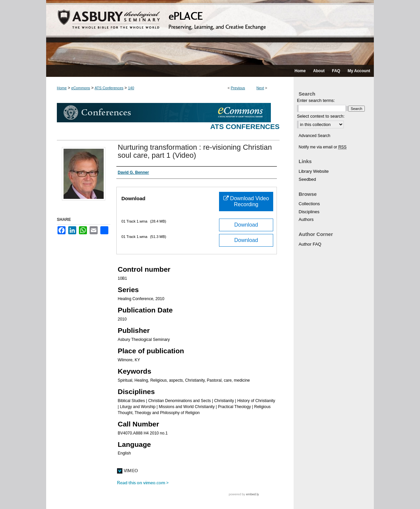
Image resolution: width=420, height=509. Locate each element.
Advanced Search (314, 136)
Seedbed (307, 179)
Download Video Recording (246, 201)
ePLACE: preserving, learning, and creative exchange (210, 32)
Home (62, 88)
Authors (306, 219)
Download (246, 225)
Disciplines (309, 212)
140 (131, 88)
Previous (238, 88)
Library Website (314, 171)
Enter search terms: (316, 100)
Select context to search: (321, 116)
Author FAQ (310, 244)
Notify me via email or (323, 147)
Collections (309, 204)
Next (260, 88)
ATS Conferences (109, 88)
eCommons (81, 88)
